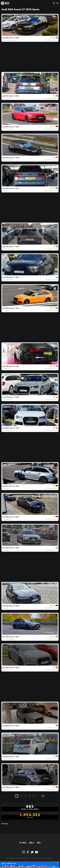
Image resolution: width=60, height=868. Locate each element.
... (38, 796)
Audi (4, 38)
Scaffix (6, 608)
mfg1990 (7, 790)
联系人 (32, 843)
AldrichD (7, 728)
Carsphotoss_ (8, 399)
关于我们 (23, 843)
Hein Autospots (9, 129)
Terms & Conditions (41, 858)
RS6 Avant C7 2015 (12, 38)
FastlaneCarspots (10, 249)
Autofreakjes (8, 160)
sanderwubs (8, 98)
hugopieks (7, 519)
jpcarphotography (10, 639)
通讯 (39, 843)
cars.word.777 (8, 280)
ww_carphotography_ (10, 40)
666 (43, 796)
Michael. (7, 311)
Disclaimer (35, 863)
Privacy (23, 863)
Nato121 (7, 670)
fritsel (6, 191)
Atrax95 (7, 550)
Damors (7, 488)
